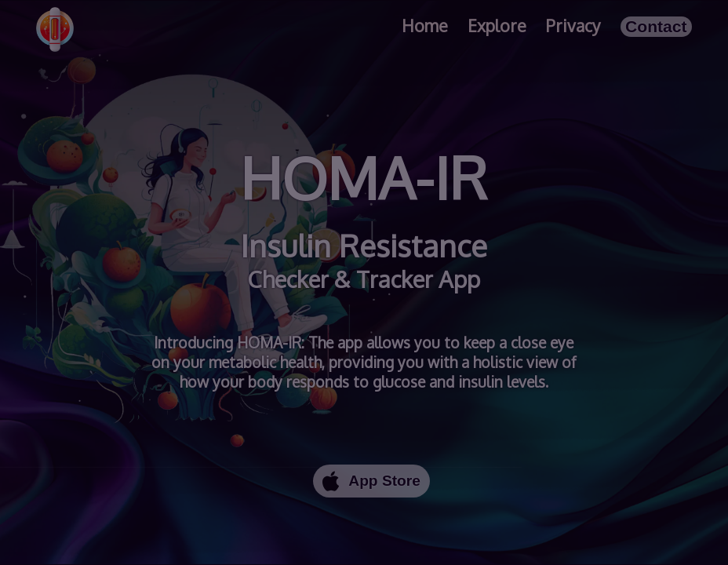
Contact (656, 26)
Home (425, 26)
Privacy (573, 26)
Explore (497, 26)
